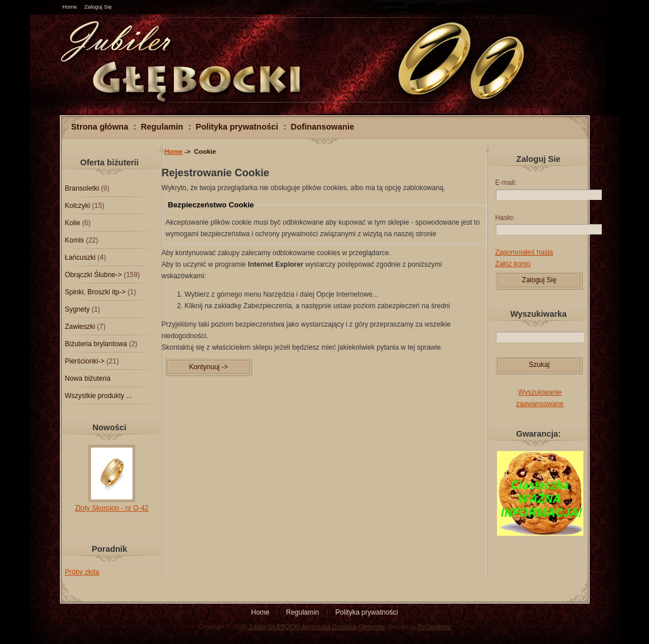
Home (70, 7)
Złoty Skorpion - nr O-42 (112, 504)
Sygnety (77, 309)
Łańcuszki (80, 257)
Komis (75, 240)
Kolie (73, 223)
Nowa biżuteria (88, 378)
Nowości (109, 427)
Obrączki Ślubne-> (94, 275)
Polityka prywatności (237, 127)
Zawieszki (80, 327)
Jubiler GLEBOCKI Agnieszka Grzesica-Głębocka (316, 627)
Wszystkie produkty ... (99, 396)
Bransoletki (82, 188)
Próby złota (82, 572)
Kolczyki (78, 206)
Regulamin (162, 127)
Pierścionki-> (85, 361)
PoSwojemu (434, 627)
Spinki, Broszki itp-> (96, 292)
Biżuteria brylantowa (96, 344)
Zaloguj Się (98, 7)
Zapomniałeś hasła (524, 252)
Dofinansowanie (322, 127)
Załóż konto (513, 264)
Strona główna (100, 127)
